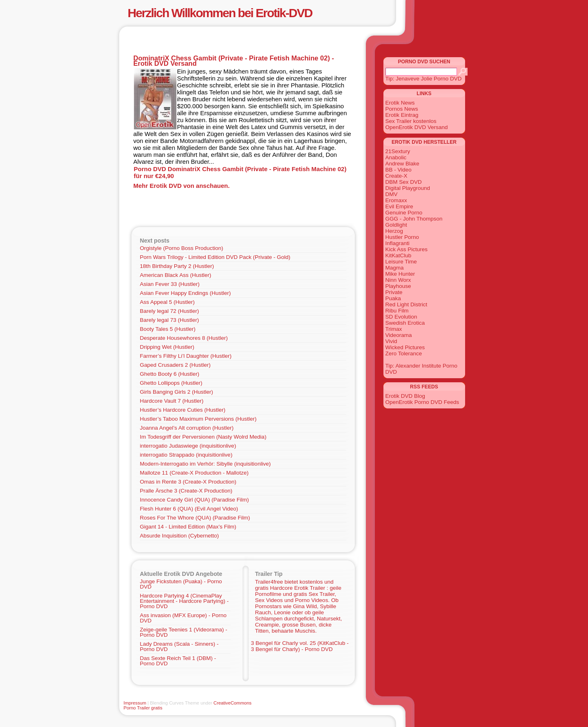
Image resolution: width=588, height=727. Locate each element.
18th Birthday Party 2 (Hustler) (177, 266)
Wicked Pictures (405, 347)
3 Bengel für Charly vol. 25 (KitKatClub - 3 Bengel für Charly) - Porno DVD (300, 646)
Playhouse (398, 286)
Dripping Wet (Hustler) (167, 347)
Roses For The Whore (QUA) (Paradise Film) (195, 518)
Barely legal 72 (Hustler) (170, 311)
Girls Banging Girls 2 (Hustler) (177, 392)
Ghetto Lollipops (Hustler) (171, 383)
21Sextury (398, 151)
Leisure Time (401, 262)
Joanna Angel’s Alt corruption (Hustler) (187, 428)
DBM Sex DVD (404, 182)
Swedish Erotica (405, 323)
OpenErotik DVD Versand (417, 127)
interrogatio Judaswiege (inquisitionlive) (188, 446)
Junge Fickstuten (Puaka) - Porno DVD (181, 584)
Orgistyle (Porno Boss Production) (182, 248)
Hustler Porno (402, 237)
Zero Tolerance (404, 353)
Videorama (399, 335)
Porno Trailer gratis (143, 708)
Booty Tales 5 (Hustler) (168, 329)
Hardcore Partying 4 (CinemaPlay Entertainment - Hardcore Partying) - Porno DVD (185, 601)
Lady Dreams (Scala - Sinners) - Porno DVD (179, 647)
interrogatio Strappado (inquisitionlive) (186, 455)
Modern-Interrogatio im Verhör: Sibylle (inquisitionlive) (205, 464)
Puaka (393, 298)
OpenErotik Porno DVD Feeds (422, 402)
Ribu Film (397, 311)
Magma (395, 268)
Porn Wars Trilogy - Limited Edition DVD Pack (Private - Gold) (215, 257)
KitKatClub (399, 255)
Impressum (135, 703)
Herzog (394, 231)
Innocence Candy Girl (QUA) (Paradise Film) (195, 500)
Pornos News (402, 109)
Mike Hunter (400, 274)
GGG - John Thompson (414, 219)
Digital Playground (408, 188)
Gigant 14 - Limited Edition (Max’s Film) (188, 527)
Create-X (396, 176)
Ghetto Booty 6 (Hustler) (170, 374)
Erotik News (400, 103)
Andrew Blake (402, 164)
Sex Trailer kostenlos (411, 121)
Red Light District (406, 304)
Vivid (391, 341)
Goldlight (396, 225)
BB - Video (399, 170)
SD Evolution (401, 317)
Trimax (394, 329)
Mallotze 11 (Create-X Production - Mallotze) (194, 473)
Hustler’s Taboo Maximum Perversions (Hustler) (198, 419)
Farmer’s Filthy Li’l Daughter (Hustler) (186, 356)
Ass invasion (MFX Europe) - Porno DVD (183, 618)
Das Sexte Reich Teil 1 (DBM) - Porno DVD (178, 661)
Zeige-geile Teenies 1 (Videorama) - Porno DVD (184, 632)
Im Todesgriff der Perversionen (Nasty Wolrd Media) (203, 437)
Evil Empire (399, 206)
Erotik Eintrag (402, 115)
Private (394, 292)
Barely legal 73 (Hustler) (170, 320)
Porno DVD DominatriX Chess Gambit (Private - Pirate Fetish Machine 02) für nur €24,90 (240, 172)
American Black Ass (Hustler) (176, 275)
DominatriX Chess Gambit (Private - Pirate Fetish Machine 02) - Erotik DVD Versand (234, 61)
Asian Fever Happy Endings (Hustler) (186, 293)
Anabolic (396, 157)
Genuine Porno (404, 213)
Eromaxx (396, 200)
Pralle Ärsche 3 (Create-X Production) (186, 491)
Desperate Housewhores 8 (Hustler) (184, 338)
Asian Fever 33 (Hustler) (170, 284)
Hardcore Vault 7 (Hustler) (172, 401)
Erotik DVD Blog (405, 396)
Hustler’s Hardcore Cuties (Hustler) (183, 410)
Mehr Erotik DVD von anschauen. (182, 186)
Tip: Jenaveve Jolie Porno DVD (424, 79)
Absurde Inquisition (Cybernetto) (180, 536)
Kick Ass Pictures (407, 249)
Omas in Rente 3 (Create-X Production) (188, 482)
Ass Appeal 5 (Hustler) (167, 302)
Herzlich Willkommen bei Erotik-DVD (220, 13)
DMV (392, 194)
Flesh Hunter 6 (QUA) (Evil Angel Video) (189, 509)
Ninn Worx (398, 280)
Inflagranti (398, 243)
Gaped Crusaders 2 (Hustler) (175, 365)
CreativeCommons (233, 703)
